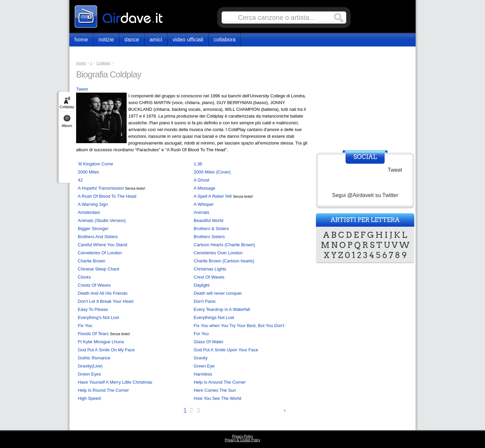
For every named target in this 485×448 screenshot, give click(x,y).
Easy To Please (93, 309)
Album (67, 126)
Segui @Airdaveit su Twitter (365, 195)
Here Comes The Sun (215, 390)
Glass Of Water (208, 342)
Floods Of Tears (93, 334)
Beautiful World (208, 220)
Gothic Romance (94, 358)
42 (80, 180)
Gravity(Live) (90, 366)
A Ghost (201, 180)
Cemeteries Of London (100, 253)
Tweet (82, 89)
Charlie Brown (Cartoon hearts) (224, 261)
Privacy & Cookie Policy (243, 440)
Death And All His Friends (103, 293)
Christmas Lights (210, 269)
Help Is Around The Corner (220, 382)
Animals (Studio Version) (102, 220)
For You (201, 334)
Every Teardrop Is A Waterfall (222, 309)
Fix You (85, 326)
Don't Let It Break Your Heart (106, 301)
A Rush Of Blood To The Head (107, 196)
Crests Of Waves (94, 285)
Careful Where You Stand (103, 245)
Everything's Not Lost (98, 317)
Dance (132, 40)
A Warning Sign (93, 204)
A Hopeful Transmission (101, 188)
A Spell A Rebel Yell (213, 196)
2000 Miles (88, 172)
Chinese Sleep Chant (99, 269)
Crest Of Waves (209, 277)
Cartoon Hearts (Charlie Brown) (224, 245)
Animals (201, 212)
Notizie (106, 40)
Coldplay (67, 107)
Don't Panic (205, 301)
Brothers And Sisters (98, 237)
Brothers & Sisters (211, 229)
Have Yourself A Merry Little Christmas (115, 382)
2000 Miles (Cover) (212, 172)
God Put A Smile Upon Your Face (226, 350)
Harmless (203, 374)
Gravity (201, 358)
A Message (204, 188)
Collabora (225, 40)
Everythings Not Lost (214, 317)
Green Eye (204, 366)
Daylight (202, 285)
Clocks (84, 277)
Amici (156, 40)
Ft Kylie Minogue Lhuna (101, 342)
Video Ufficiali (188, 40)
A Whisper (204, 204)
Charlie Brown (92, 261)
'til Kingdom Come (95, 164)
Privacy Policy (243, 436)
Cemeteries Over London (218, 253)
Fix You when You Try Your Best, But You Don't (239, 326)
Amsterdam (89, 212)
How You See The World (217, 398)
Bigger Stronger (93, 229)
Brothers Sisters (209, 237)
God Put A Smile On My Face (106, 350)
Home (81, 40)
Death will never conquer (218, 293)
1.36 (198, 164)
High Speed (89, 398)
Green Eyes (89, 374)
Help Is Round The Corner (103, 390)
